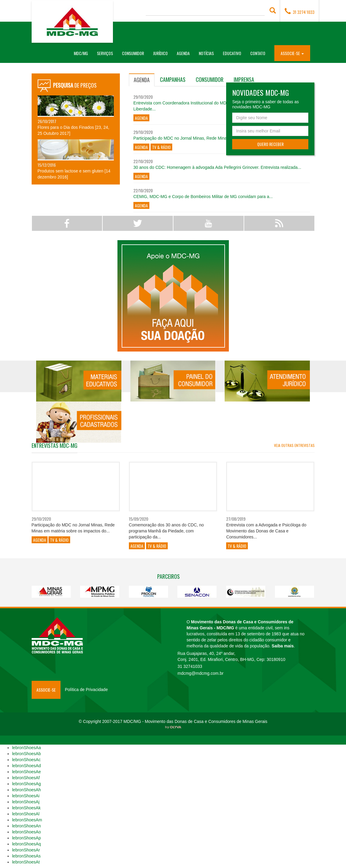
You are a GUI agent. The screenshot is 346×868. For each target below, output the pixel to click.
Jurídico (160, 53)
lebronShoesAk (26, 808)
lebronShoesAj (26, 802)
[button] (292, 53)
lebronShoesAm (27, 820)
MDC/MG (83, 53)
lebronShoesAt (26, 862)
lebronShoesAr (26, 850)
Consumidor (133, 53)
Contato (258, 53)
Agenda (183, 53)
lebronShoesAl (26, 814)
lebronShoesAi (26, 796)
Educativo (232, 53)
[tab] (142, 80)
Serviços (105, 53)
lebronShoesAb (26, 754)
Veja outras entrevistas (294, 445)
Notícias (206, 53)
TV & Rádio (161, 147)
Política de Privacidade (86, 690)
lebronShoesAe (26, 772)
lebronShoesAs (26, 856)
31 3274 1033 (299, 11)
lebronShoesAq (26, 844)
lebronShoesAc (26, 760)
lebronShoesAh (26, 790)
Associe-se (46, 690)
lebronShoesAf (26, 778)
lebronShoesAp (26, 838)
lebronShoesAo (26, 832)
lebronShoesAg (26, 784)
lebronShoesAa (26, 748)
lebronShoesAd (26, 766)
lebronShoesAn (26, 826)
